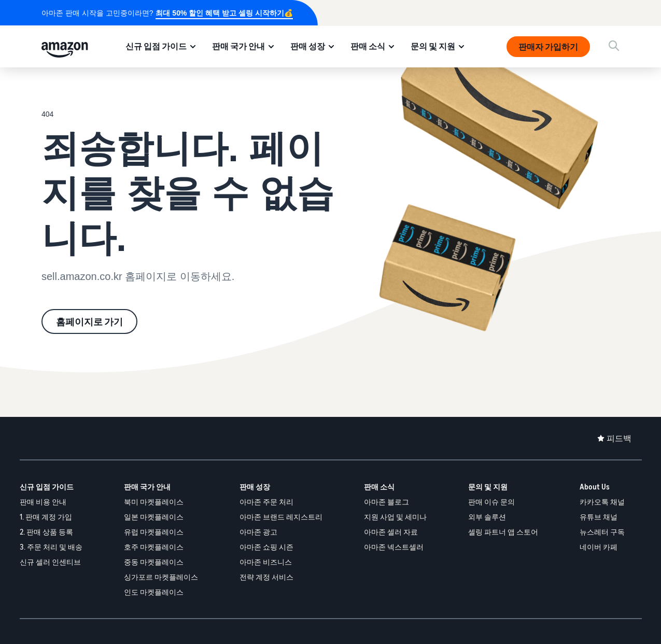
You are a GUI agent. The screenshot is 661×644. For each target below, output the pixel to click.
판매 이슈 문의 (491, 502)
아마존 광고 (258, 532)
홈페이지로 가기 (89, 321)
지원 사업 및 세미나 (395, 517)
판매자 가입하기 (548, 47)
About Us (595, 487)
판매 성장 (308, 46)
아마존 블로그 (386, 502)
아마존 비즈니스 (266, 562)
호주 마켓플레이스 (154, 547)
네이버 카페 (599, 547)
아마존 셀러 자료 (391, 532)
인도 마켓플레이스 (154, 592)
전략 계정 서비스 (266, 577)
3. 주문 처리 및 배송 (51, 547)
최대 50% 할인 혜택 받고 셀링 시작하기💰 (224, 13)
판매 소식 (368, 46)
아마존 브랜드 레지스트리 (281, 517)
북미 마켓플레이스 (154, 502)
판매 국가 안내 (238, 46)
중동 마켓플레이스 (154, 562)
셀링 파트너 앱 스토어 (503, 532)
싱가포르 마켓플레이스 (161, 577)
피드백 (619, 438)
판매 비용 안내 (43, 502)
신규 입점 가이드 (156, 46)
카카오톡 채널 (602, 502)
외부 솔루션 (487, 517)
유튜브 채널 (599, 517)
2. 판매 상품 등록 (46, 532)
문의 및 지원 (433, 46)
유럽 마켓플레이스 (154, 532)
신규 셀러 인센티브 (50, 562)
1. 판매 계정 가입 (46, 517)
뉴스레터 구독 (602, 532)
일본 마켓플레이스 (154, 517)
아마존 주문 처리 (266, 502)
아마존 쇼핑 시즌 (266, 547)
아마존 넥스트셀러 (394, 547)
